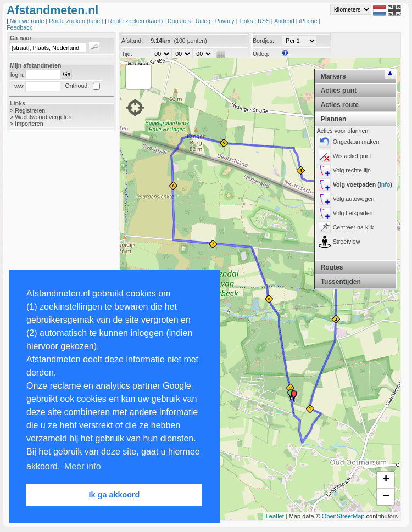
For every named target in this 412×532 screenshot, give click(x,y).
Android (285, 21)
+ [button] (386, 480)
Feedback (20, 27)
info (385, 184)
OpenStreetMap (343, 516)
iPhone (309, 21)
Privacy (226, 21)
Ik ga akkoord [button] (115, 495)
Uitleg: (261, 54)
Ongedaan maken (356, 142)
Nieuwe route (28, 21)
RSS (265, 21)
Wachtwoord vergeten (43, 117)
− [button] (386, 497)
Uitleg (204, 21)
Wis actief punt (352, 156)
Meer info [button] (83, 466)
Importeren (29, 124)
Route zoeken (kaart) (136, 21)
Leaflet (275, 516)
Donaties (180, 21)
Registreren (30, 110)
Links (247, 21)
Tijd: (127, 54)
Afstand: (132, 41)
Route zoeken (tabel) (77, 21)
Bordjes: (263, 41)
